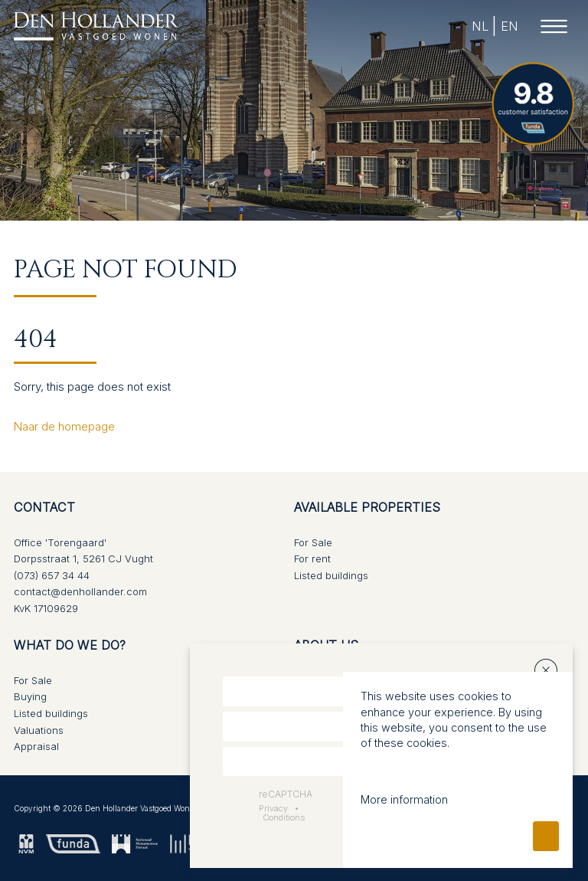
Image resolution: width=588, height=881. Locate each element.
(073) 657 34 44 (52, 575)
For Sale (313, 542)
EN (509, 26)
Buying (30, 696)
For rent (312, 558)
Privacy (273, 808)
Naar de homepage (64, 426)
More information (404, 799)
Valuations (39, 730)
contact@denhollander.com (80, 591)
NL (479, 26)
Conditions (284, 817)
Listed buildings (331, 575)
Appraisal (36, 746)
